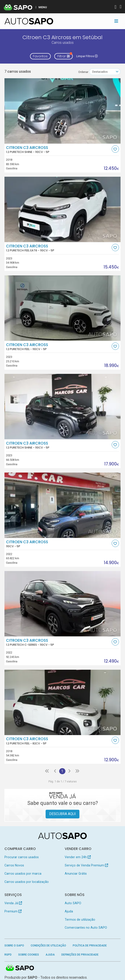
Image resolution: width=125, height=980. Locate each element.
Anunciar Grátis (76, 874)
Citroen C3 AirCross (58, 150)
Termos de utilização (80, 920)
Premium (13, 911)
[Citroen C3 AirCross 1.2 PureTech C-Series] (63, 604)
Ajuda (69, 911)
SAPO (20, 968)
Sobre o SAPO (14, 946)
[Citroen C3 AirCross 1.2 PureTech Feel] (63, 308)
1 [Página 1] (62, 771)
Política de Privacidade (90, 946)
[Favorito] (115, 149)
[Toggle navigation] (116, 21)
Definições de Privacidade (80, 955)
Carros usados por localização (27, 882)
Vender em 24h (78, 857)
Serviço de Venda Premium (86, 865)
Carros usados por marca (23, 874)
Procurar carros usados (22, 857)
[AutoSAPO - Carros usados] (29, 21)
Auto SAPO (73, 903)
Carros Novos (14, 865)
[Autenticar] (115, 7)
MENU (43, 7)
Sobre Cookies (29, 955)
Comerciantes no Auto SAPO (86, 928)
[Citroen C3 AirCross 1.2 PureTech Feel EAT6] (63, 209)
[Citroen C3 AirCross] (63, 505)
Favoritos (40, 56)
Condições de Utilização (48, 946)
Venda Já (13, 903)
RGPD (8, 955)
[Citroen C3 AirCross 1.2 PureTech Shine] (63, 111)
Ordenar (83, 72)
